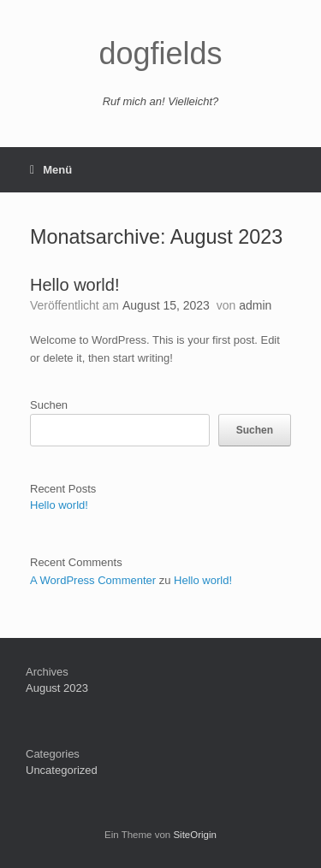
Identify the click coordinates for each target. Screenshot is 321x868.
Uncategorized (62, 770)
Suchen (49, 405)
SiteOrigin (195, 835)
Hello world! (74, 285)
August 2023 (57, 688)
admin (255, 305)
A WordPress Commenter (93, 580)
